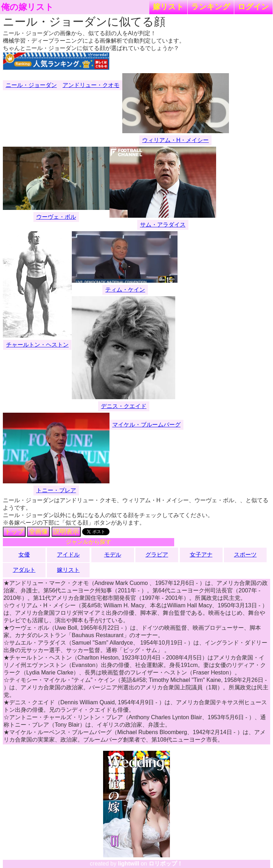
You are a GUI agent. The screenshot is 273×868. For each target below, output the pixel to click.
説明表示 (66, 532)
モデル (113, 555)
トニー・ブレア (56, 490)
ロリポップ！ (166, 864)
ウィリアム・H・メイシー (176, 140)
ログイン (253, 7)
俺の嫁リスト (27, 7)
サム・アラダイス (163, 225)
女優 (24, 555)
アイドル (68, 555)
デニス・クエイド (124, 406)
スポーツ (245, 555)
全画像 (38, 532)
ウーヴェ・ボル (56, 217)
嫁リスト (168, 7)
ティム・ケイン (125, 290)
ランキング (211, 7)
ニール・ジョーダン (31, 85)
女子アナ (201, 555)
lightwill (129, 864)
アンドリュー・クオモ (91, 85)
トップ (14, 532)
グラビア (157, 555)
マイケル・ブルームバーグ (146, 425)
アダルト (24, 570)
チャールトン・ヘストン (37, 345)
